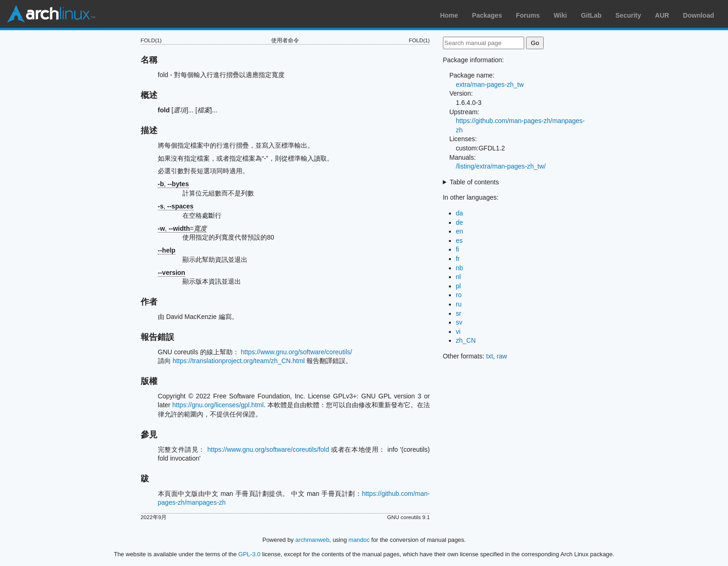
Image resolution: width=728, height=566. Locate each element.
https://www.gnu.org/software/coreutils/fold (268, 449)
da (460, 213)
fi (458, 249)
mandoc (359, 540)
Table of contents (474, 182)
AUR (662, 15)
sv (459, 322)
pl (458, 286)
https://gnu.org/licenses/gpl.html (218, 405)
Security (628, 15)
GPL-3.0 (249, 554)
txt (490, 356)
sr (459, 313)
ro (459, 295)
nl (458, 277)
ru (459, 304)
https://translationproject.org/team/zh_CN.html (239, 361)
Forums (528, 15)
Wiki (561, 15)
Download (699, 15)
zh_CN (466, 340)
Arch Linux (51, 14)
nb (460, 268)
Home (449, 15)
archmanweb (312, 540)
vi (458, 332)
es (459, 241)
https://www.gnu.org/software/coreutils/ (297, 352)
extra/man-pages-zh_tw (490, 85)
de (460, 222)
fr (458, 259)
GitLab (591, 15)
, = (182, 228)
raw (502, 356)
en (460, 231)
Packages (487, 15)
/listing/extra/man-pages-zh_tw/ (501, 166)
